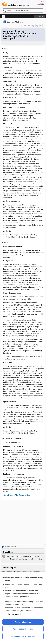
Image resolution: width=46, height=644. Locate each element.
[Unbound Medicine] (41, 4)
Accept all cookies (23, 622)
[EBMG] (23, 558)
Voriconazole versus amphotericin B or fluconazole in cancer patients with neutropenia (19, 35)
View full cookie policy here (13, 614)
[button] (40, 16)
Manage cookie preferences (23, 636)
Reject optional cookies (23, 629)
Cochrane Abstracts (13, 22)
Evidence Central (17, 4)
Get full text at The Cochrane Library (17, 495)
